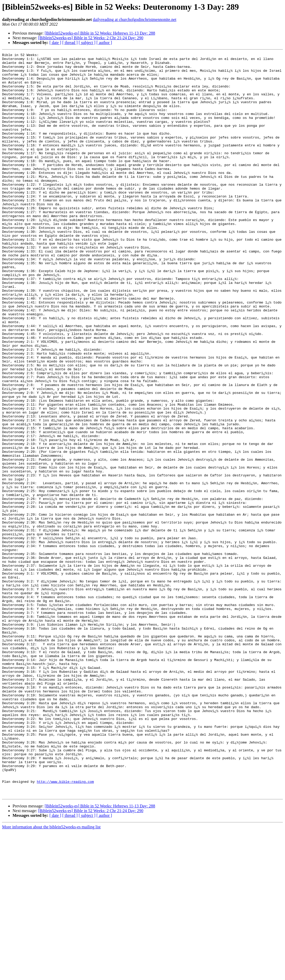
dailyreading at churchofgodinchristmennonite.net (135, 20)
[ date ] (55, 43)
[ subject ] (87, 43)
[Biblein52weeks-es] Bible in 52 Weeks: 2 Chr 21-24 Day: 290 (91, 38)
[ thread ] (70, 43)
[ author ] (104, 43)
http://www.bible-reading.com (65, 928)
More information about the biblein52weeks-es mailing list (51, 975)
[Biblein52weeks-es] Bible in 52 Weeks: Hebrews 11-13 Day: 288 (100, 33)
